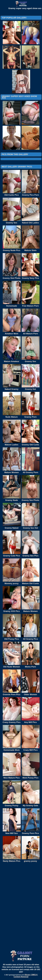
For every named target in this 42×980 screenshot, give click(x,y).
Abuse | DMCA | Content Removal (26, 976)
